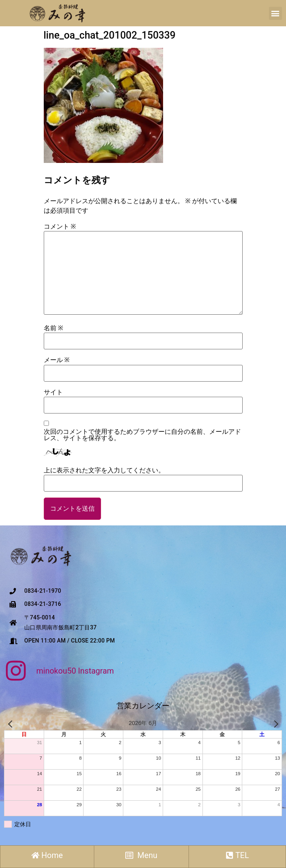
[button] (275, 13)
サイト (53, 392)
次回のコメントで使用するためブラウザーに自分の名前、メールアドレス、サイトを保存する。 (142, 435)
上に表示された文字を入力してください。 (104, 470)
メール (57, 360)
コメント (60, 227)
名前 (54, 328)
